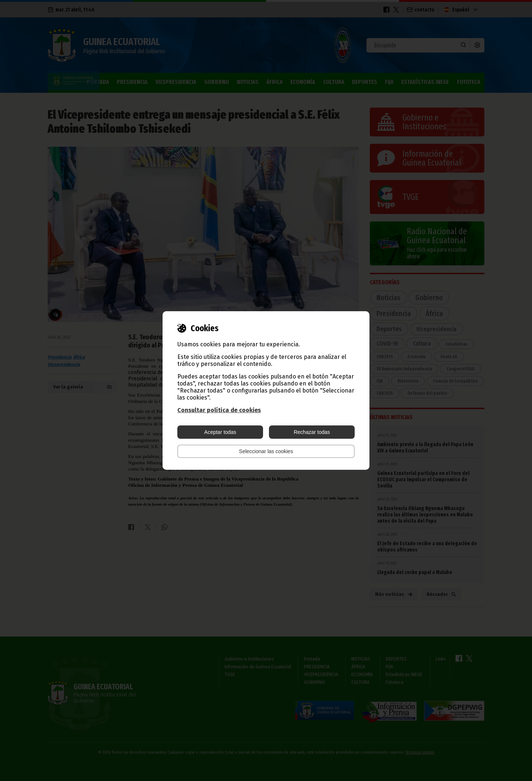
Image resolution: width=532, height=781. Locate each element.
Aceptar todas (220, 432)
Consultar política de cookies (219, 410)
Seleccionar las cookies (266, 451)
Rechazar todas (312, 432)
